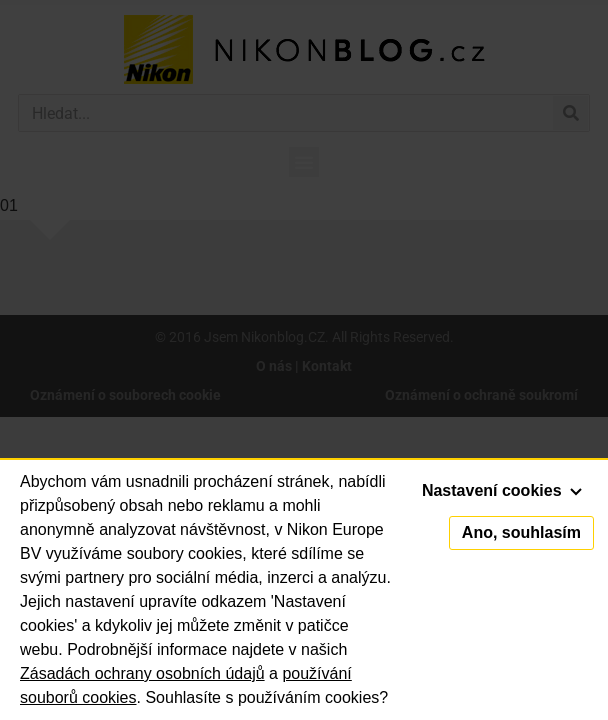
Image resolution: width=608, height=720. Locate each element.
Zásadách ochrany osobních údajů (142, 673)
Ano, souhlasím (521, 532)
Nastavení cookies (502, 490)
